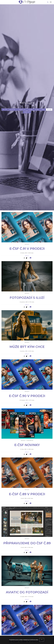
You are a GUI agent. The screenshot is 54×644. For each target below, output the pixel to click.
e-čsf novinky (27, 445)
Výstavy (37, 110)
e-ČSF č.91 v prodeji (27, 249)
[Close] (42, 640)
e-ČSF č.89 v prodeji (27, 494)
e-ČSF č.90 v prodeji (27, 396)
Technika (30, 110)
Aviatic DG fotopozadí (27, 592)
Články (43, 110)
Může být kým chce (27, 347)
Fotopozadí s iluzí (27, 298)
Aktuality (49, 110)
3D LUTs (5, 110)
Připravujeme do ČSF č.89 (27, 543)
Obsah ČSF (27, 112)
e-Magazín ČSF (22, 110)
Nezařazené (12, 110)
